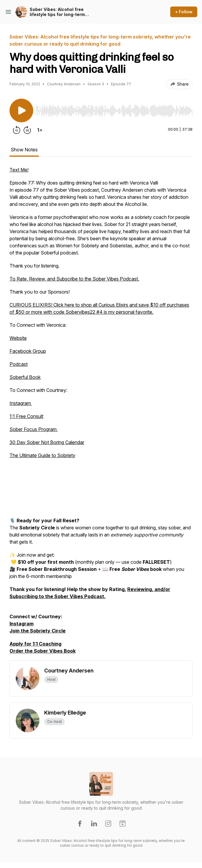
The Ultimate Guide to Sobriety (42, 455)
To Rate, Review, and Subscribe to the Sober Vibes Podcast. (74, 279)
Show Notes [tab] (24, 150)
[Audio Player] (114, 109)
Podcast (19, 364)
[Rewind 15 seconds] (17, 130)
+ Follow (184, 12)
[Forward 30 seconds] (27, 130)
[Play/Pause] (21, 110)
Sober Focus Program (34, 429)
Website (18, 338)
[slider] (114, 111)
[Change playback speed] (40, 130)
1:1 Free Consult (26, 416)
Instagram (21, 403)
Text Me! (19, 170)
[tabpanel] (101, 413)
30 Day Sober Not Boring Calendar (47, 442)
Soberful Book (25, 377)
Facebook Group (28, 351)
